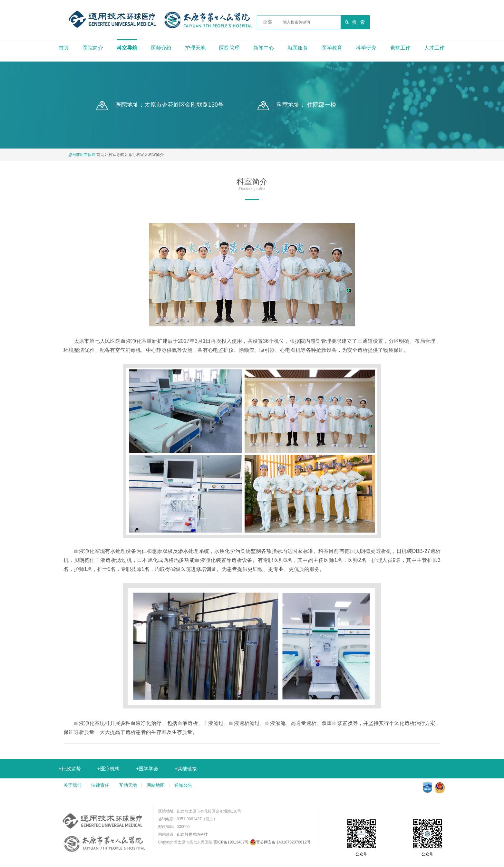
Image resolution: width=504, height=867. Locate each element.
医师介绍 (161, 48)
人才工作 (434, 48)
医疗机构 (108, 769)
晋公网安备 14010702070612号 (280, 842)
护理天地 (195, 48)
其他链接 (186, 769)
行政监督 (70, 769)
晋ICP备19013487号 (231, 842)
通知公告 (183, 785)
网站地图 (156, 785)
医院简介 (93, 48)
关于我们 (73, 785)
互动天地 (128, 785)
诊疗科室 (136, 155)
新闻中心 (264, 48)
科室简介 (156, 155)
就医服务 (298, 48)
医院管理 (229, 48)
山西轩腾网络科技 (192, 834)
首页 (64, 48)
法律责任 (100, 785)
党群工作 (400, 48)
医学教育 (332, 48)
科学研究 (366, 48)
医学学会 (147, 769)
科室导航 (127, 48)
